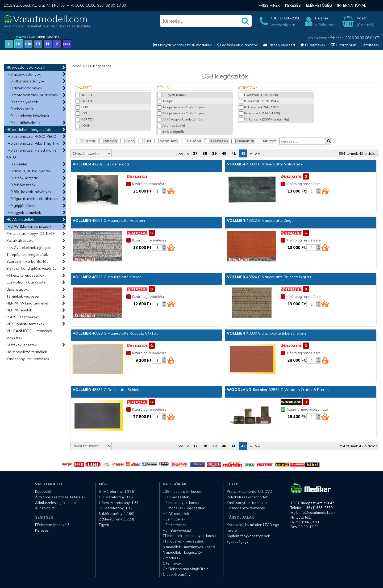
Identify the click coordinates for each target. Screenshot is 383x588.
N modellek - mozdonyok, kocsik (189, 547)
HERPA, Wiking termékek (28, 303)
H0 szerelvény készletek (28, 116)
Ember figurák (170, 132)
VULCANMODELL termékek (29, 331)
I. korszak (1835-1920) (258, 95)
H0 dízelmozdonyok (25, 88)
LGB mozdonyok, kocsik (182, 491)
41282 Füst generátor (101, 164)
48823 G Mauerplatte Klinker (107, 277)
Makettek (14, 338)
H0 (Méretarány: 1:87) (117, 497)
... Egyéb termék (172, 95)
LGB (81, 113)
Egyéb (104, 525)
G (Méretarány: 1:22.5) (117, 491)
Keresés (293, 5)
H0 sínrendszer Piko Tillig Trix (33, 143)
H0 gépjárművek (22, 206)
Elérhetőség (319, 5)
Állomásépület (171, 125)
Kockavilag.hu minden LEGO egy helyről (253, 527)
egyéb (67, 44)
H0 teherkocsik (20, 109)
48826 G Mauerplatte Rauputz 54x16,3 (116, 333)
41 (234, 153)
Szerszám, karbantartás (27, 261)
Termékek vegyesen (23, 296)
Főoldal (76, 66)
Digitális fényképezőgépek (248, 536)
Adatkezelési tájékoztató (55, 503)
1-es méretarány (177, 574)
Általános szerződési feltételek (60, 497)
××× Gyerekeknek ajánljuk (28, 248)
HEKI (82, 107)
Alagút (165, 101)
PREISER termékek (22, 317)
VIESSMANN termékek (25, 324)
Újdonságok (17, 289)
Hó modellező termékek (27, 352)
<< (181, 153)
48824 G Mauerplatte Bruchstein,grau (269, 277)
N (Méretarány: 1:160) (117, 514)
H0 (19, 44)
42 (243, 153)
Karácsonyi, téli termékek (28, 359)
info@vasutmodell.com (317, 512)
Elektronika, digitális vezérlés (31, 268)
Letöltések (370, 45)
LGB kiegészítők (98, 66)
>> (257, 153)
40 (224, 153)
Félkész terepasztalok (25, 275)
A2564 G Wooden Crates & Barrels (278, 390)
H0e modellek (174, 519)
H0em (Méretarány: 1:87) (119, 503)
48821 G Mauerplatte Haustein (109, 220)
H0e (28, 44)
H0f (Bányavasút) (177, 530)
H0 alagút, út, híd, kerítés (29, 171)
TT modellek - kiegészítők (183, 541)
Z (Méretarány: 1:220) (116, 519)
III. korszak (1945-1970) (259, 107)
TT (38, 44)
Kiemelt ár (243, 141)
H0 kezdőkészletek (24, 123)
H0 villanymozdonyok (26, 81)
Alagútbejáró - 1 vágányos (181, 107)
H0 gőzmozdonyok (24, 74)
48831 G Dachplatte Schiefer (107, 390)
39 (214, 153)
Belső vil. (192, 141)
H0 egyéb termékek (24, 212)
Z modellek (172, 558)
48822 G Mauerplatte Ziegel (261, 220)
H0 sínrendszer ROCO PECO (32, 136)
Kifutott (267, 141)
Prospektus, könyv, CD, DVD (30, 233)
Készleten (217, 141)
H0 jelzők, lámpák (23, 178)
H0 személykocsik (23, 102)
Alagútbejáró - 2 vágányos (181, 113)
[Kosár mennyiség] (157, 191)
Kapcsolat (43, 491)
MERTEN (85, 119)
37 (195, 153)
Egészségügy (238, 541)
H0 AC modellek (20, 219)
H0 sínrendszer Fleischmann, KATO (32, 154)
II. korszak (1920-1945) (259, 101)
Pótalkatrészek (20, 240)
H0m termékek (175, 525)
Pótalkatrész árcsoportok (247, 497)
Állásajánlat (45, 508)
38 (205, 153)
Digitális (86, 141)
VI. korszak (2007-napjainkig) (264, 119)
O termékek (172, 563)
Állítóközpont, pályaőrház (180, 119)
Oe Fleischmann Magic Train (186, 569)
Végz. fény (166, 141)
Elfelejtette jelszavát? (52, 525)
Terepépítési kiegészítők (27, 255)
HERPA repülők (19, 310)
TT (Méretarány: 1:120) (117, 508)
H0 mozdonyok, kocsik (26, 67)
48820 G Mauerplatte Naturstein (264, 164)
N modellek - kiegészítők (183, 552)
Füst (145, 141)
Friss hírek (269, 5)
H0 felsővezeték (22, 185)
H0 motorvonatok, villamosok (33, 95)
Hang (128, 141)
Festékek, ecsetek (22, 345)
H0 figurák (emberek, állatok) (33, 199)
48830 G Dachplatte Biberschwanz (267, 333)
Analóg (108, 141)
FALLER (84, 101)
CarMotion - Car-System (27, 282)
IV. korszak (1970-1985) (259, 113)
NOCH (83, 125)
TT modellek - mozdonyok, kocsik (190, 536)
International (352, 5)
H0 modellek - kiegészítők (29, 130)
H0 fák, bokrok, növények (30, 192)
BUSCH (84, 95)
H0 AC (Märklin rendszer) (29, 226)
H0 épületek (18, 164)
